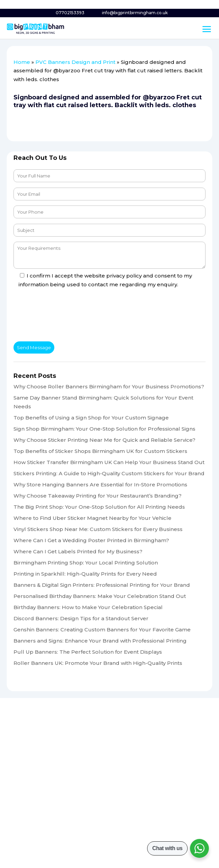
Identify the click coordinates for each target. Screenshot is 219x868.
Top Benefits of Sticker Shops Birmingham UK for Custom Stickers (100, 451)
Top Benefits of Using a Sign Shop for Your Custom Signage (91, 418)
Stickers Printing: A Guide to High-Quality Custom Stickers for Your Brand (109, 473)
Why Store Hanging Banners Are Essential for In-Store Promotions (100, 485)
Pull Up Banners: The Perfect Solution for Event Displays (88, 652)
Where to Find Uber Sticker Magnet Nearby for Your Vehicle (92, 518)
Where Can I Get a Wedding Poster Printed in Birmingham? (91, 540)
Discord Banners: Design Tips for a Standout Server (81, 618)
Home (22, 62)
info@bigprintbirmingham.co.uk (135, 13)
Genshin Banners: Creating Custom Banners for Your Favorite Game (102, 630)
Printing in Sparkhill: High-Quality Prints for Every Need (85, 574)
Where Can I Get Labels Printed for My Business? (78, 551)
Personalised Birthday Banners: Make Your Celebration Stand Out (100, 596)
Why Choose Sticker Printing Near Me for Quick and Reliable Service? (104, 440)
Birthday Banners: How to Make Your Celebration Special (88, 607)
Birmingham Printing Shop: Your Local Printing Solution (86, 563)
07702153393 (70, 13)
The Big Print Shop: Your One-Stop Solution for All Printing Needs (99, 507)
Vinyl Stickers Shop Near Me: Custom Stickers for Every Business (98, 529)
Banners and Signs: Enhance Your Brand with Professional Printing (100, 641)
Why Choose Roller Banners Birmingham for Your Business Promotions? (109, 387)
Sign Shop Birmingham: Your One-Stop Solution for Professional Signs (104, 429)
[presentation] (65, 316)
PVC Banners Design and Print (75, 62)
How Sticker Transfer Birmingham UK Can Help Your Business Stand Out (109, 462)
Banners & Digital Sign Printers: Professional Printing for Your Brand (102, 585)
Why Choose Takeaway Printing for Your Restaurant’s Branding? (98, 496)
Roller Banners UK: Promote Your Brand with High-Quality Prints (98, 663)
